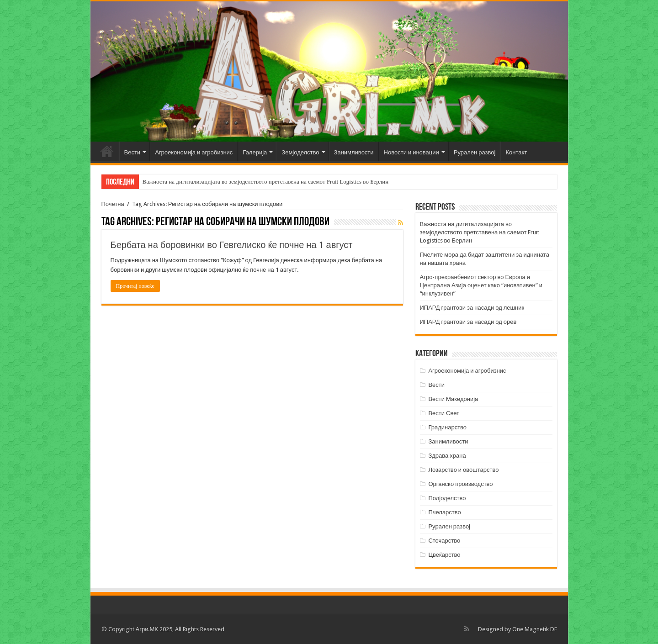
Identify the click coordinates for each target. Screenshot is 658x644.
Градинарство (447, 427)
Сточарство (444, 541)
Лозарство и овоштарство (463, 470)
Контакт (516, 152)
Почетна (107, 151)
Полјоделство (447, 498)
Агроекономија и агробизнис (194, 152)
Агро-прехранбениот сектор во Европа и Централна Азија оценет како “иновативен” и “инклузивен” (481, 285)
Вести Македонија (453, 399)
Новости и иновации (411, 152)
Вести (133, 152)
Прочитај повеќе (135, 286)
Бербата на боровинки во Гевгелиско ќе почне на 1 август (232, 245)
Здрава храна (447, 456)
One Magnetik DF (535, 629)
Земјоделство (300, 152)
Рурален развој (475, 152)
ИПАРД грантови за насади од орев (468, 322)
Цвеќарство (444, 555)
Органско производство (460, 484)
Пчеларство (444, 512)
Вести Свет (444, 413)
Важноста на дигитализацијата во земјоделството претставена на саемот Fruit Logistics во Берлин (266, 182)
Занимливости (354, 152)
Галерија (255, 152)
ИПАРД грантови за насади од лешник (472, 308)
